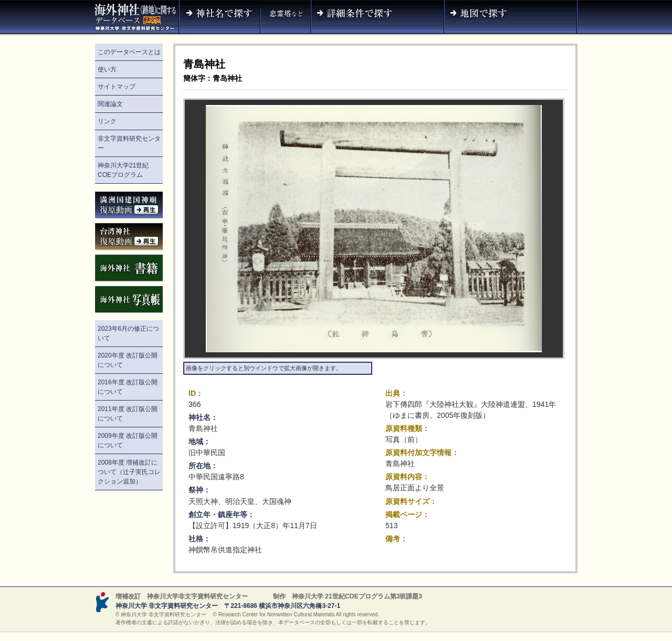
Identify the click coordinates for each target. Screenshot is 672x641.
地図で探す (511, 18)
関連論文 (110, 104)
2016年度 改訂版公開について (128, 387)
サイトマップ (117, 87)
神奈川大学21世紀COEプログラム (123, 170)
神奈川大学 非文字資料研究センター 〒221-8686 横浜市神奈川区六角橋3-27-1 (228, 606)
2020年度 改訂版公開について (128, 360)
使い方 (107, 69)
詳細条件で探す (377, 18)
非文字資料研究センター (129, 143)
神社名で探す (219, 18)
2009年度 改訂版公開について (128, 440)
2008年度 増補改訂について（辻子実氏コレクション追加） (129, 472)
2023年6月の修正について (128, 333)
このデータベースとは (129, 52)
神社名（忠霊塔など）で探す (286, 18)
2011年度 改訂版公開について (128, 414)
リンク (107, 121)
